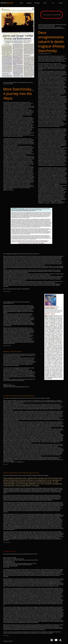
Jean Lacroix (49, 54)
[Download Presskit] (52, 15)
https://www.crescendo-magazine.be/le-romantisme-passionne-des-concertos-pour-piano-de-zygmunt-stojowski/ (27, 398)
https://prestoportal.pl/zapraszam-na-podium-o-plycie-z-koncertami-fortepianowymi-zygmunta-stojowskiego (26, 475)
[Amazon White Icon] (60, 640)
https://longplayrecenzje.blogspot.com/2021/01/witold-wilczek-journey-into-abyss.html (21, 254)
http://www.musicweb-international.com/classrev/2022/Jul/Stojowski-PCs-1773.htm (20, 554)
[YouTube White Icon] (56, 640)
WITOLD (7, 3)
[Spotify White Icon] (52, 640)
